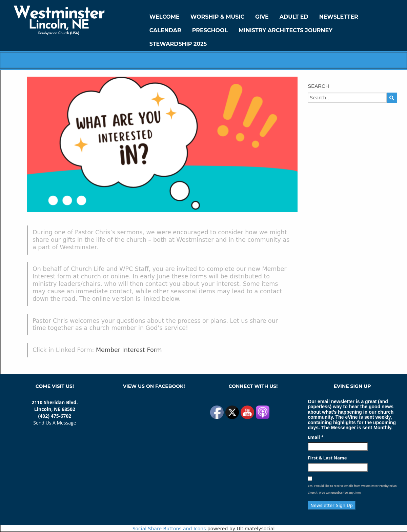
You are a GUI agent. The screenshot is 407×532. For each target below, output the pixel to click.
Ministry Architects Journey (286, 30)
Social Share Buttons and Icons (169, 529)
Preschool (210, 30)
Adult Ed (294, 17)
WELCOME (165, 17)
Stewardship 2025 (178, 44)
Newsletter (339, 17)
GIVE (262, 17)
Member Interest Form (129, 350)
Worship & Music (217, 17)
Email (316, 437)
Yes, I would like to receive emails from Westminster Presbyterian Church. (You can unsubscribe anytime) (352, 489)
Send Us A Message (55, 423)
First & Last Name (327, 458)
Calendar (165, 30)
